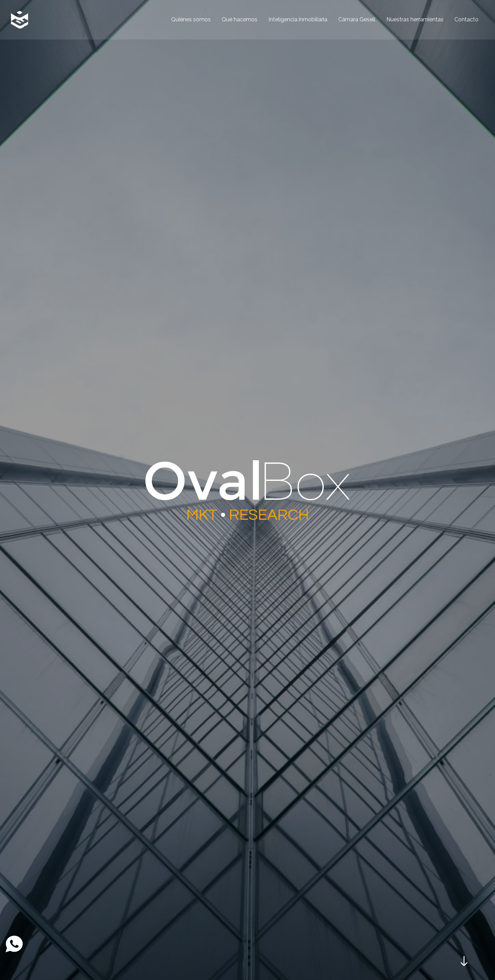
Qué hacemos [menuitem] (240, 19)
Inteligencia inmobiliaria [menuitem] (298, 19)
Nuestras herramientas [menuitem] (415, 19)
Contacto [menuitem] (466, 19)
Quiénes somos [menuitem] (191, 19)
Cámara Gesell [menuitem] (357, 19)
